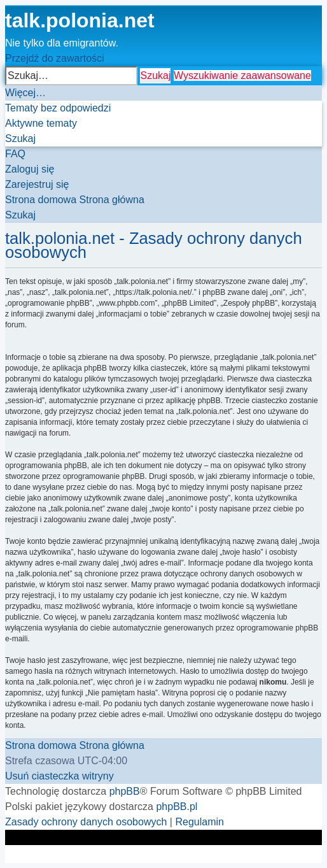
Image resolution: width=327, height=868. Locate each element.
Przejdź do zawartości (55, 58)
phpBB (125, 791)
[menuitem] (58, 108)
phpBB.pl (177, 807)
